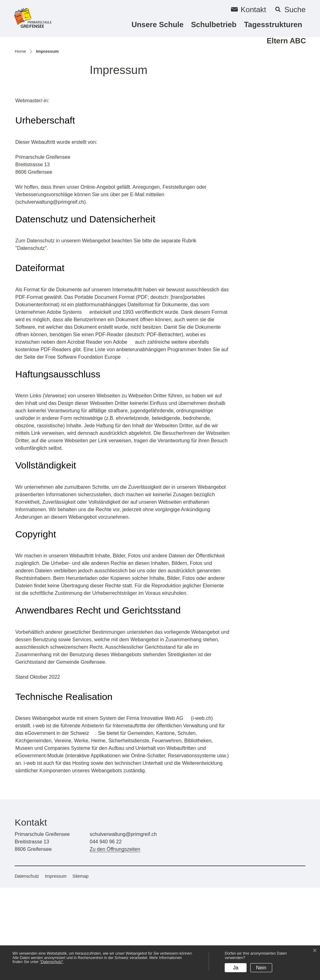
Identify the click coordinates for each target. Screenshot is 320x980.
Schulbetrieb (214, 24)
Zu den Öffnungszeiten (115, 941)
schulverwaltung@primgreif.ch (50, 294)
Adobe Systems (67, 404)
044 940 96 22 (106, 934)
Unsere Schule (158, 24)
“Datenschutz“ (51, 962)
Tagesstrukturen (273, 24)
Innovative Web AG (165, 810)
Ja (236, 968)
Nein (261, 968)
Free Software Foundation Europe (86, 449)
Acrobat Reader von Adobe (100, 434)
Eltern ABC (286, 41)
